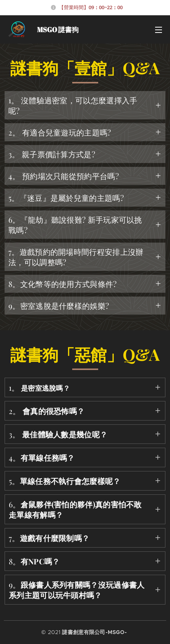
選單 (159, 30)
